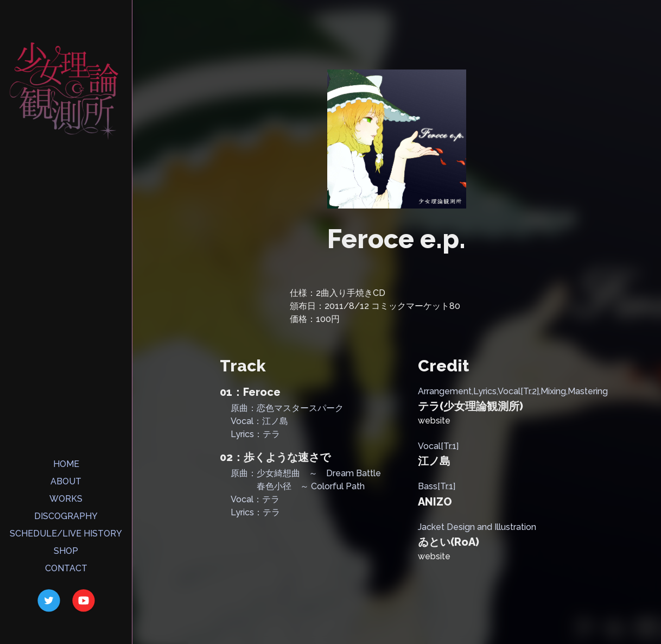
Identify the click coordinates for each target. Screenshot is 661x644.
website (434, 421)
